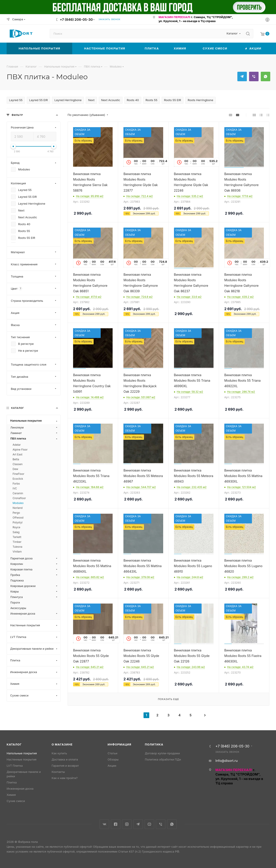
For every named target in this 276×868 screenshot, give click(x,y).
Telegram (242, 76)
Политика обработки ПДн (163, 759)
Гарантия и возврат (65, 766)
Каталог (14, 744)
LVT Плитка (15, 766)
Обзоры (113, 759)
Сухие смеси (16, 801)
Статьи (112, 753)
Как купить (59, 753)
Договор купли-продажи (162, 753)
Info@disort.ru (226, 761)
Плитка (12, 782)
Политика (154, 744)
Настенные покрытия (22, 759)
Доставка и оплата (65, 759)
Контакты (58, 772)
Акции (112, 766)
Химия (11, 795)
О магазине (62, 744)
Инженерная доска (20, 789)
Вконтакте (104, 824)
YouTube (149, 824)
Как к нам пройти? (65, 778)
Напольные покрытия (22, 753)
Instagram (127, 824)
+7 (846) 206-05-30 (76, 20)
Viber (254, 76)
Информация (119, 744)
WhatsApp (266, 76)
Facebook (116, 824)
